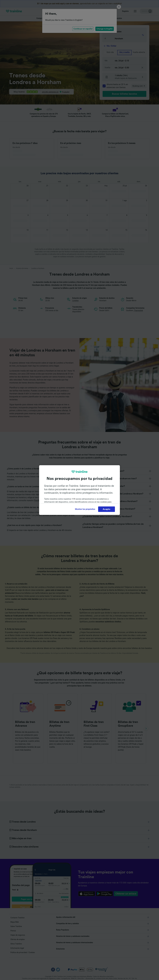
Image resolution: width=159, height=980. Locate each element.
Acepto (106, 509)
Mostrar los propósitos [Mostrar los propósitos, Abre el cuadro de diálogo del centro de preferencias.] (85, 509)
